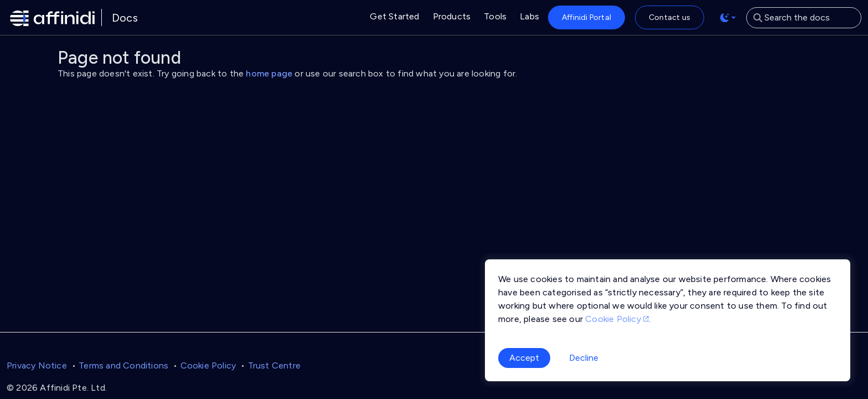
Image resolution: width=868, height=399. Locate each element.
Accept (524, 358)
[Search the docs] (804, 18)
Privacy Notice (37, 365)
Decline (584, 358)
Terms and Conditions (123, 365)
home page (269, 73)
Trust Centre (274, 365)
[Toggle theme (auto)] (728, 18)
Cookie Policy (208, 365)
